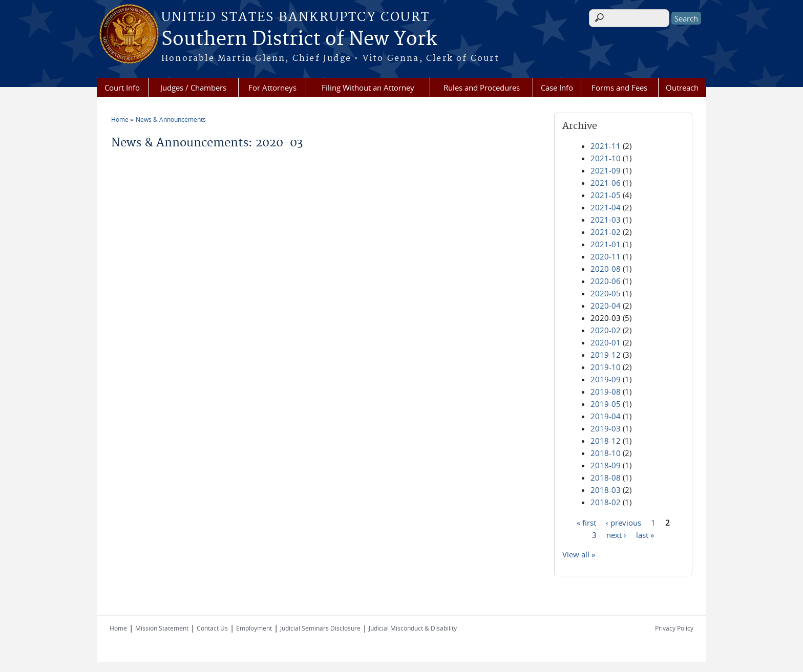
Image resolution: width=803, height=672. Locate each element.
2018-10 (606, 453)
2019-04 (606, 416)
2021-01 (606, 244)
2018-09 (606, 465)
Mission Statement (162, 628)
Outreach (682, 88)
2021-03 (606, 220)
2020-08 (606, 269)
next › (616, 534)
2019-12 (606, 355)
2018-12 (606, 441)
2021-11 (606, 146)
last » (645, 534)
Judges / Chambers (193, 88)
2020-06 (606, 281)
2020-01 (606, 342)
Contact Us (212, 628)
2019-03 (606, 428)
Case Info (557, 88)
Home (120, 119)
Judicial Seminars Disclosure (320, 628)
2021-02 (606, 232)
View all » (579, 554)
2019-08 (606, 392)
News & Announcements (171, 119)
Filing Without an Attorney (368, 88)
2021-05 (606, 195)
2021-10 (606, 158)
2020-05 (606, 293)
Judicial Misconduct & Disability (413, 628)
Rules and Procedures (482, 88)
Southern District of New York (299, 39)
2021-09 (606, 170)
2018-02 (606, 502)
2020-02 (606, 330)
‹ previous (624, 522)
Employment (254, 628)
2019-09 (606, 379)
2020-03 (606, 318)
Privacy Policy (674, 628)
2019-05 (606, 404)
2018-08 (606, 478)
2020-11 (606, 256)
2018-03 (606, 490)
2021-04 (606, 207)
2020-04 (606, 306)
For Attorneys (272, 88)
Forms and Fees (619, 88)
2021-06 (606, 183)
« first (586, 522)
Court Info (122, 88)
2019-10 (606, 367)
